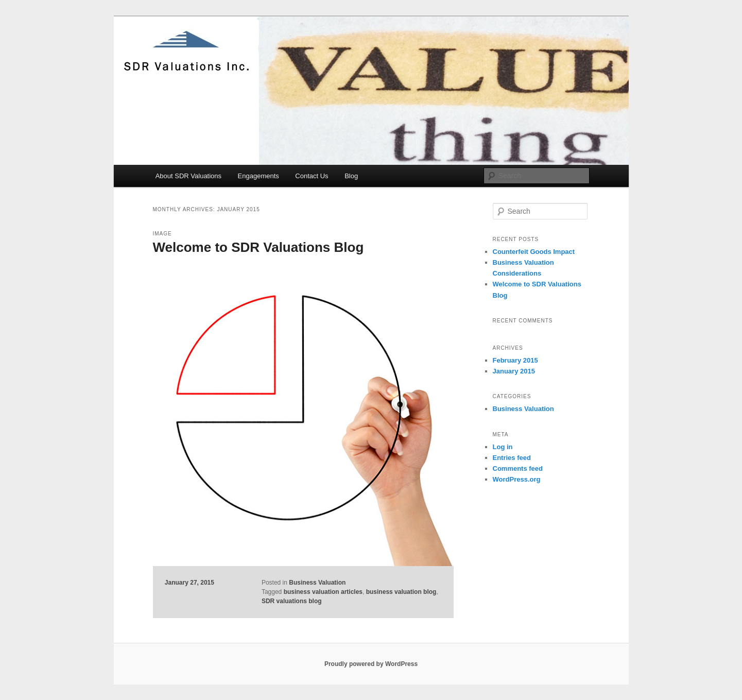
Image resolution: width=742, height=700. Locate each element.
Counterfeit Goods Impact (534, 252)
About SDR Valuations (188, 176)
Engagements (258, 176)
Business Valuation (317, 583)
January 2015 (514, 371)
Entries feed (512, 458)
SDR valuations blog (292, 601)
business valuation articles (323, 592)
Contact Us (312, 176)
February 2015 (515, 360)
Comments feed (518, 468)
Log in (503, 447)
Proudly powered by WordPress (371, 664)
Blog (351, 176)
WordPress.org (517, 479)
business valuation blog (401, 592)
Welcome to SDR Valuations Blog (258, 247)
